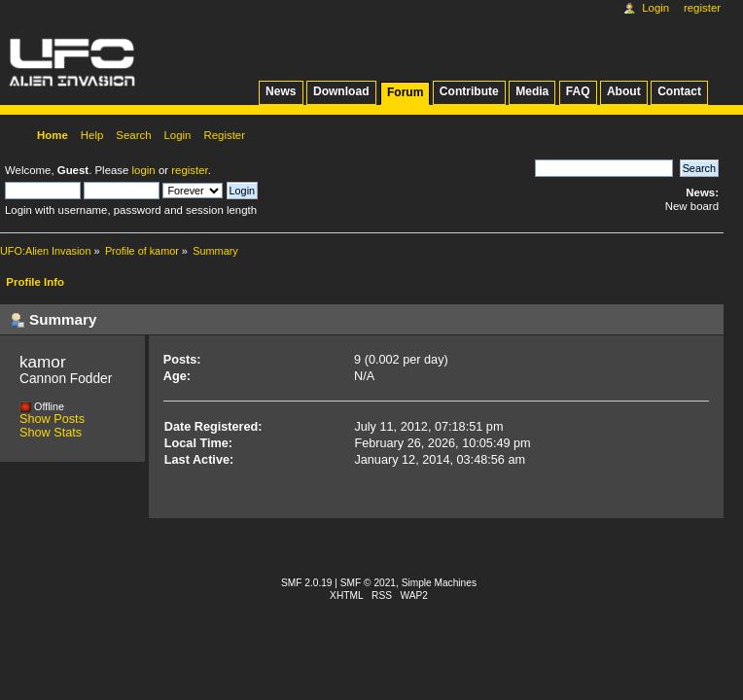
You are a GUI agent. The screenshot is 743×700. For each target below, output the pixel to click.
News (281, 91)
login (144, 170)
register (189, 170)
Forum (405, 92)
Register (702, 8)
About (624, 91)
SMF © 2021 (368, 583)
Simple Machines (439, 583)
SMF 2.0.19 (307, 583)
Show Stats (51, 433)
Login (655, 8)
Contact (679, 91)
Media (532, 91)
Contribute (469, 91)
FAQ (578, 91)
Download (341, 91)
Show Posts (52, 419)
